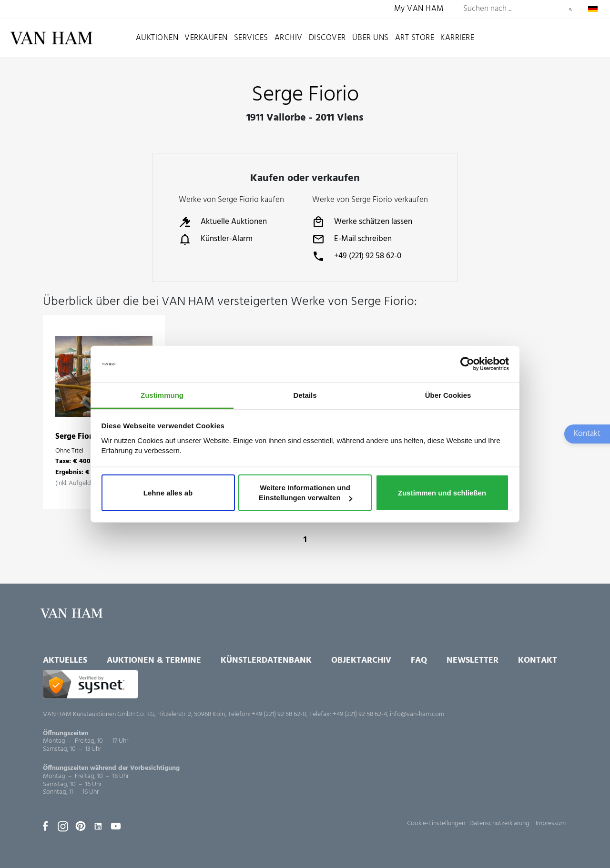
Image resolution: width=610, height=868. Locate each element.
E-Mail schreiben (352, 239)
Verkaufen (206, 38)
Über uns (371, 38)
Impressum (551, 823)
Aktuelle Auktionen (223, 222)
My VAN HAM (419, 9)
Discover (327, 38)
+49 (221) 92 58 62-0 (357, 256)
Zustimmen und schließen (442, 492)
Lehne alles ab (168, 492)
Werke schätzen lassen (362, 222)
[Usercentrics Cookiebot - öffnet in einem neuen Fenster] (467, 364)
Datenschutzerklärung (499, 823)
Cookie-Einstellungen (436, 823)
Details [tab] (305, 395)
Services (251, 38)
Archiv (289, 38)
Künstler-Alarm (216, 239)
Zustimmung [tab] (162, 395)
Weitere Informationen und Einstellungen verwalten (305, 492)
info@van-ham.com (417, 714)
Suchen (570, 10)
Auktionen (157, 38)
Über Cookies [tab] (448, 395)
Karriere (457, 38)
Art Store (415, 38)
